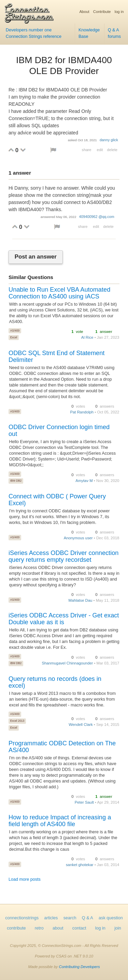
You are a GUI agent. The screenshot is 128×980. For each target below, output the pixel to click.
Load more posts (25, 879)
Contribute (102, 12)
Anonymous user (78, 538)
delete (112, 150)
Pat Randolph (82, 412)
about (58, 928)
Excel (14, 337)
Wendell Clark (81, 725)
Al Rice (87, 337)
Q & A (88, 918)
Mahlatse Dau (81, 600)
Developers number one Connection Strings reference (34, 33)
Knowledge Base (89, 33)
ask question (111, 918)
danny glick (109, 140)
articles (51, 918)
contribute (16, 928)
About (84, 12)
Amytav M (84, 481)
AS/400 (15, 331)
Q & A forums (115, 33)
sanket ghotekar (80, 865)
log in (119, 12)
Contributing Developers (80, 967)
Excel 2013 (17, 721)
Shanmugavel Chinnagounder (67, 663)
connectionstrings (22, 918)
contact (79, 928)
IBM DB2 (16, 481)
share (87, 150)
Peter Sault (84, 802)
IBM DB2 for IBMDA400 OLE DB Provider (64, 65)
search (70, 918)
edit (100, 150)
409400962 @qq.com (97, 217)
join (118, 928)
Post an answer (36, 257)
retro (39, 928)
